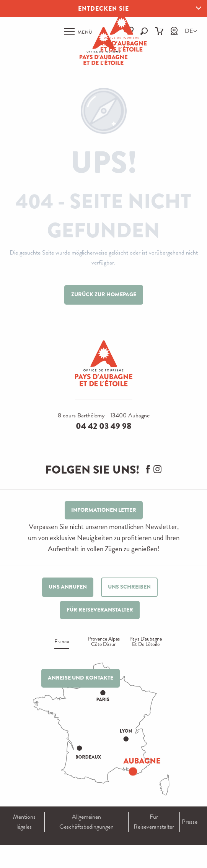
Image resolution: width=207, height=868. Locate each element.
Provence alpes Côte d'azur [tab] (104, 642)
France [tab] (62, 642)
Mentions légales (24, 822)
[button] (189, 31)
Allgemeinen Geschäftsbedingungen (86, 822)
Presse (190, 822)
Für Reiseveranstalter (154, 822)
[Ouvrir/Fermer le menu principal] (78, 32)
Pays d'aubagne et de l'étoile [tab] (146, 642)
